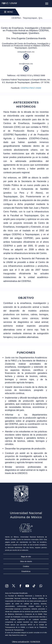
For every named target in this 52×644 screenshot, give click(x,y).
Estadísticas (26, 571)
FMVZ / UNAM (9, 3)
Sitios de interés (26, 561)
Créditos (26, 566)
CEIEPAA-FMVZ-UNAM (31, 88)
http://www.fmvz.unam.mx (18, 635)
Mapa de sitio (26, 557)
